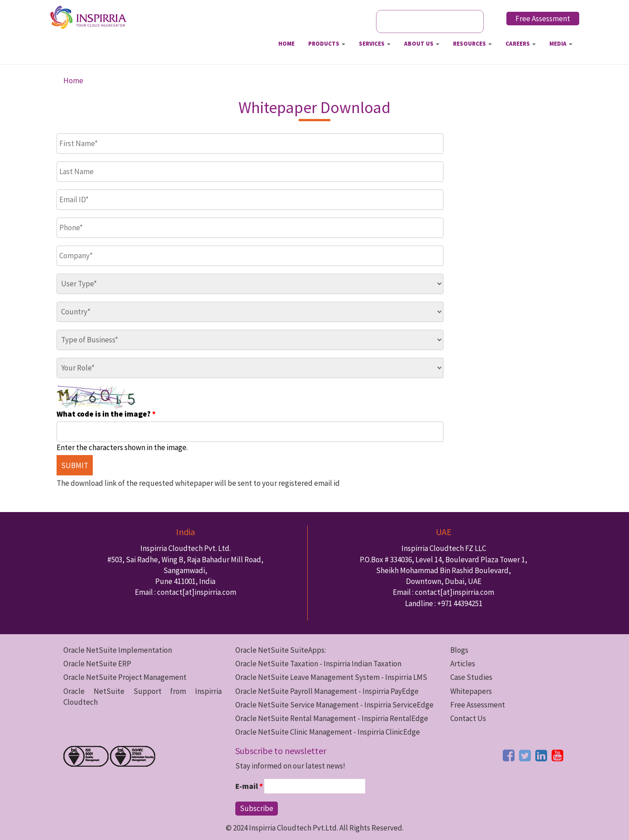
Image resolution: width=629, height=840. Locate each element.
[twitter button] (525, 755)
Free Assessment (543, 19)
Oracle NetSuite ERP (97, 664)
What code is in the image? (106, 414)
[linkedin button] (541, 755)
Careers (521, 44)
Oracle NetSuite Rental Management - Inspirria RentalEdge (332, 718)
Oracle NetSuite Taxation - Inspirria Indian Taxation (318, 664)
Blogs (459, 650)
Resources (472, 44)
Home (286, 44)
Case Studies (471, 677)
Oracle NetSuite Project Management (125, 677)
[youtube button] (558, 755)
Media (561, 44)
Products (327, 44)
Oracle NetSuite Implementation (118, 650)
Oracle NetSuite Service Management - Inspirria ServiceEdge (334, 705)
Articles (463, 664)
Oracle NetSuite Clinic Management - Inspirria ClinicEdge (328, 732)
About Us (422, 44)
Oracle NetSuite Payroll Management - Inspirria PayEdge (327, 691)
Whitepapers (471, 691)
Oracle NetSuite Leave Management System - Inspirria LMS (331, 677)
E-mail (249, 786)
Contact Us (468, 718)
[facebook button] (509, 755)
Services (375, 44)
